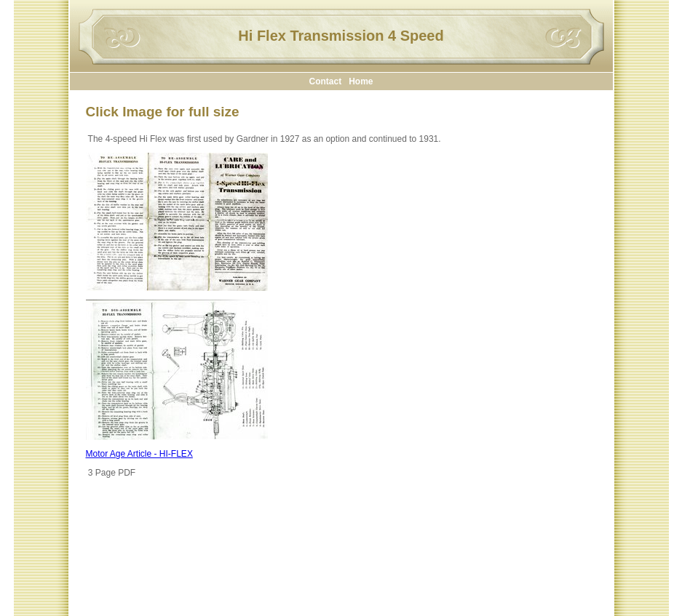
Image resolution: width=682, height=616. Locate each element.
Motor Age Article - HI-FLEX (139, 454)
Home (361, 81)
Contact (325, 81)
